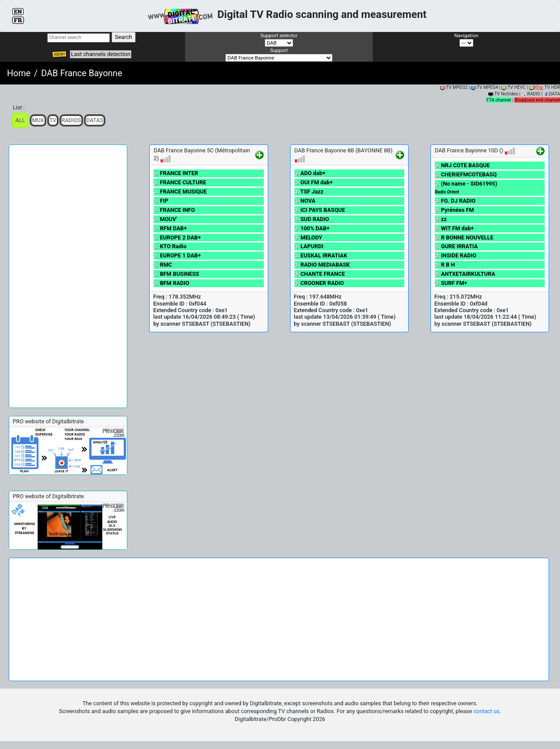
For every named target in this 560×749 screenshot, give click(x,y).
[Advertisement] (68, 276)
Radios (72, 120)
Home (19, 73)
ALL (20, 120)
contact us (486, 711)
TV (53, 120)
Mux (38, 120)
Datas (95, 120)
